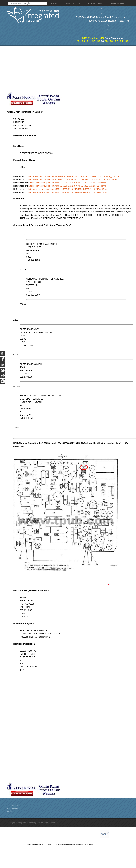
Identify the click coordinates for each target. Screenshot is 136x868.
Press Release (13, 808)
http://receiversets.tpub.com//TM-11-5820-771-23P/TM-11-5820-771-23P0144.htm (67, 186)
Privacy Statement (14, 806)
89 (78, 41)
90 (83, 41)
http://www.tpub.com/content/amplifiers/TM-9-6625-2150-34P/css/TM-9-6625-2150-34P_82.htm (73, 179)
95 (106, 41)
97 (117, 41)
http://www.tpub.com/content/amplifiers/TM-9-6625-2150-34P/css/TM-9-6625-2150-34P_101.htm (74, 176)
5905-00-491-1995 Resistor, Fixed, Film (109, 21)
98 (122, 41)
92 (94, 41)
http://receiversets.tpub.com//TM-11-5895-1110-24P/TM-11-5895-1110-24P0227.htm (68, 192)
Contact (10, 811)
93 (99, 41)
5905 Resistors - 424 (93, 38)
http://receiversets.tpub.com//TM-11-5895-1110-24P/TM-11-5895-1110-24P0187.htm (68, 189)
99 (127, 41)
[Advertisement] (53, 69)
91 (88, 41)
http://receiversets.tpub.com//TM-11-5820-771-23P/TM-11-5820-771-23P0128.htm (67, 183)
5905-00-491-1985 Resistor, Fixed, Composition (100, 17)
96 (111, 41)
